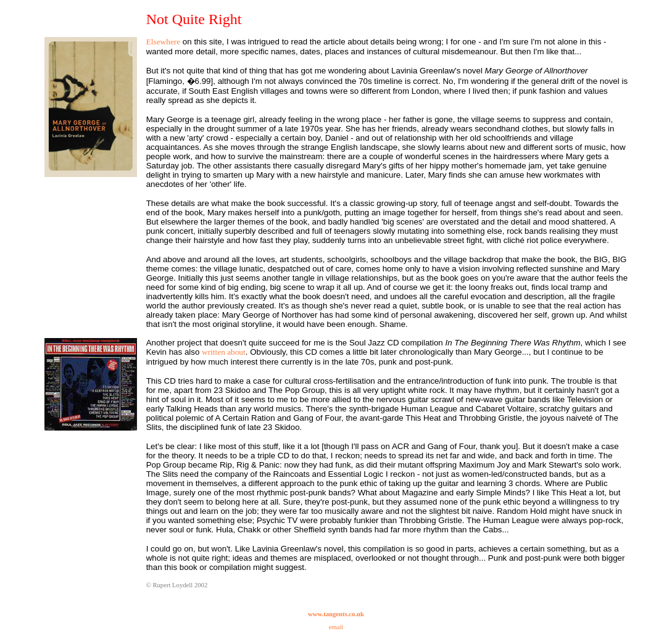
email (336, 627)
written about (224, 352)
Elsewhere (164, 42)
